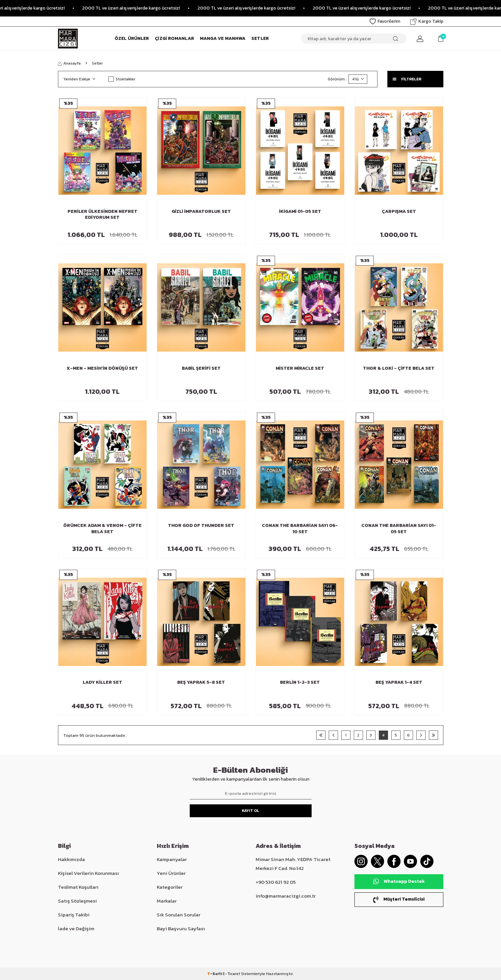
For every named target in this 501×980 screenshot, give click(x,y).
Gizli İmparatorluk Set (201, 212)
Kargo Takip (427, 21)
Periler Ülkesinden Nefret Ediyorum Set (102, 215)
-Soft (215, 974)
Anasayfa (69, 63)
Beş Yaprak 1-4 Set (399, 683)
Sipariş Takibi (74, 915)
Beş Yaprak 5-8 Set (201, 683)
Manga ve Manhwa (223, 38)
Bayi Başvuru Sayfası (181, 928)
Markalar (167, 901)
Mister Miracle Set (300, 369)
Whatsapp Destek (399, 881)
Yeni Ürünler (171, 873)
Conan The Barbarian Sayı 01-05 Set (399, 529)
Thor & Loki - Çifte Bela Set (399, 369)
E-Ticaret (231, 974)
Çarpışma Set (399, 212)
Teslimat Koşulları (78, 887)
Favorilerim (385, 21)
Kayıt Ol (250, 811)
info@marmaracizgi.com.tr (286, 896)
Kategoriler (170, 887)
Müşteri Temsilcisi (399, 899)
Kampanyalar (172, 859)
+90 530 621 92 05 (276, 882)
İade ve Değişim (76, 928)
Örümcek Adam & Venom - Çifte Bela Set (102, 529)
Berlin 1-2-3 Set (300, 683)
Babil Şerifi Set (201, 369)
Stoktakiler (122, 79)
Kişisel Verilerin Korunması (88, 873)
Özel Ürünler (132, 38)
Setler (260, 38)
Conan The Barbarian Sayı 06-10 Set (300, 529)
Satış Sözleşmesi (77, 901)
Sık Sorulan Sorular (179, 915)
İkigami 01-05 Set (300, 212)
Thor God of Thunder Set (201, 526)
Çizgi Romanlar (174, 38)
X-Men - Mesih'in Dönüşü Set (102, 369)
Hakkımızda (71, 859)
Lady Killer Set (102, 683)
